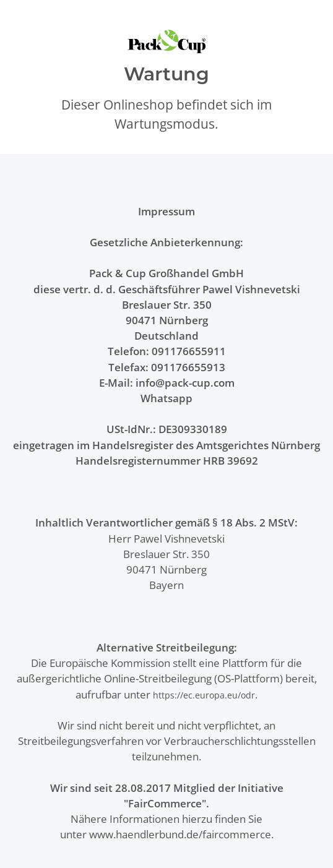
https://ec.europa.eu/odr (204, 695)
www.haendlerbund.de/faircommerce (180, 834)
